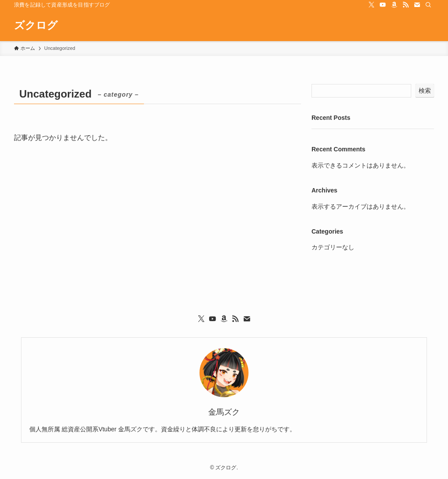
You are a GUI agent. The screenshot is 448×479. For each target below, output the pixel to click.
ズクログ (36, 25)
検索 (425, 91)
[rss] (406, 5)
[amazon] (394, 5)
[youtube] (383, 5)
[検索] (428, 5)
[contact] (417, 5)
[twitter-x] (371, 5)
